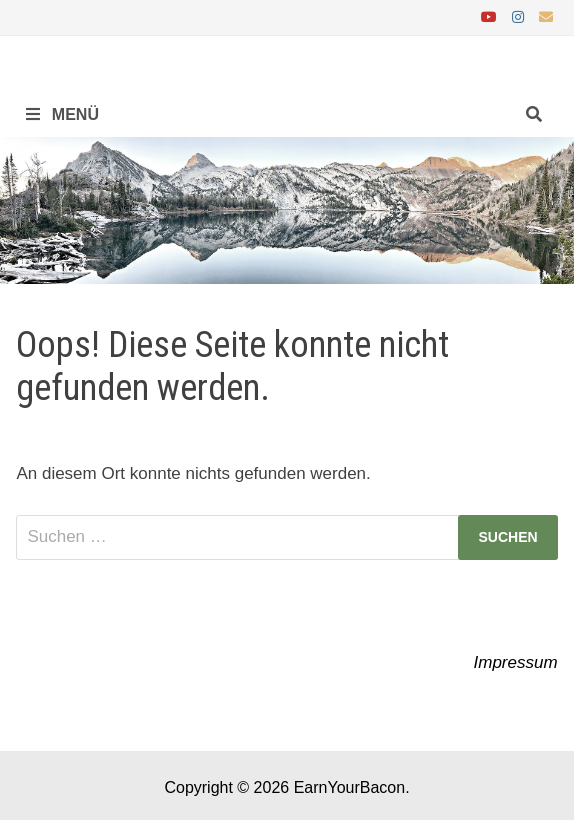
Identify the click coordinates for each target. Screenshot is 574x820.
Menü (62, 114)
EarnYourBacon (350, 787)
